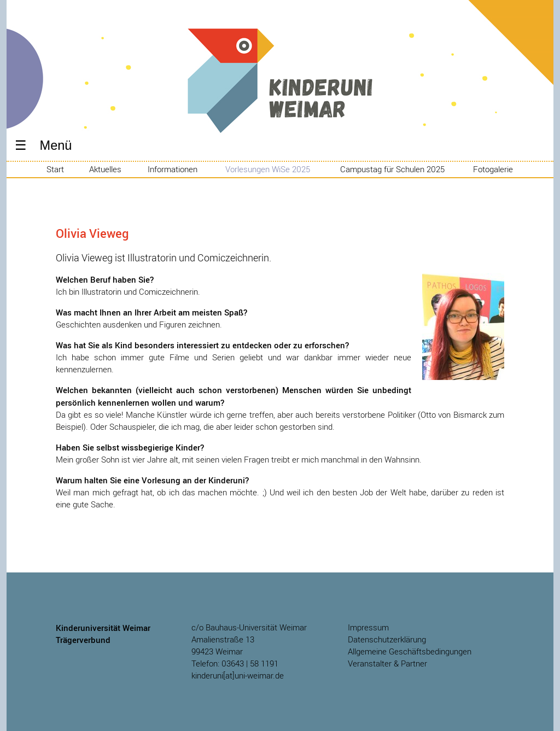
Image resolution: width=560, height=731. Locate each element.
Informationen (173, 169)
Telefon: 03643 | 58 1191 (235, 663)
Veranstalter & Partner (387, 663)
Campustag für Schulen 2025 (392, 169)
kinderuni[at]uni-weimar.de (238, 676)
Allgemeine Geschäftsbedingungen (410, 651)
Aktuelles (105, 169)
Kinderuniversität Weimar (280, 98)
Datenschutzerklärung (387, 639)
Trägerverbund (83, 640)
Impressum (368, 627)
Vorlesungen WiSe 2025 (268, 169)
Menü (56, 145)
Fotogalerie (493, 169)
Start (55, 169)
